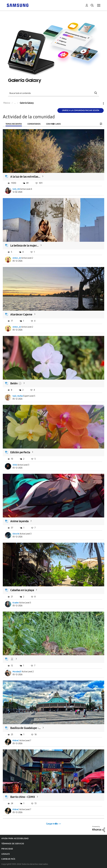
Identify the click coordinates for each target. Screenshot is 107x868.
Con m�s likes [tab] (53, 124)
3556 (15, 465)
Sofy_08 (16, 189)
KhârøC (16, 741)
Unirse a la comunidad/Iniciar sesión (81, 110)
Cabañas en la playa (22, 590)
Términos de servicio (13, 844)
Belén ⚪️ (16, 383)
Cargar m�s (52, 824)
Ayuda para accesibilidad (15, 838)
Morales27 (17, 672)
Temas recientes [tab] (14, 124)
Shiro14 (16, 534)
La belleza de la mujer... (24, 246)
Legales (6, 854)
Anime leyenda (19, 521)
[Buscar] (53, 93)
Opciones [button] (99, 103)
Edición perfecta (20, 452)
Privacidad (7, 849)
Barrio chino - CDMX (23, 797)
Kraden (16, 603)
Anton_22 (17, 258)
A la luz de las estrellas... (25, 177)
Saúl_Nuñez (18, 396)
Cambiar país (8, 859)
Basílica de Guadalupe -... (25, 728)
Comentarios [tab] (34, 124)
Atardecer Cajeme (21, 314)
